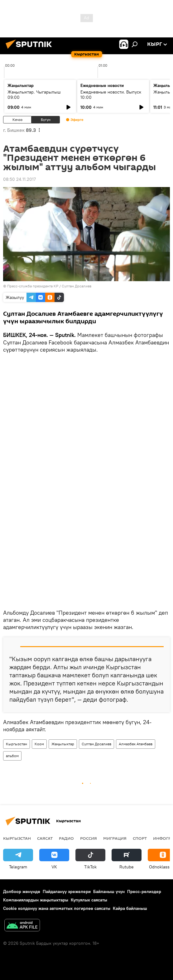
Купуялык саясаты (89, 900)
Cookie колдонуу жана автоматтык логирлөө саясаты (57, 908)
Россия (89, 838)
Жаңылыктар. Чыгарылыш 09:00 (34, 95)
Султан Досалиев (96, 744)
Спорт (140, 838)
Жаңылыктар (63, 744)
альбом (12, 756)
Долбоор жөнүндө (22, 891)
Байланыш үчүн (109, 891)
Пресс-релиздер (144, 891)
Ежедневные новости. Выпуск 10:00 (111, 95)
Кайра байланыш (130, 908)
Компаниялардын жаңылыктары (36, 900)
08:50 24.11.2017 (19, 179)
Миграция (115, 838)
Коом (39, 744)
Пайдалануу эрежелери (67, 891)
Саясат (45, 838)
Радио (66, 838)
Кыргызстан (17, 744)
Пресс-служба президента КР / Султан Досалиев (49, 286)
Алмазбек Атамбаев (136, 744)
